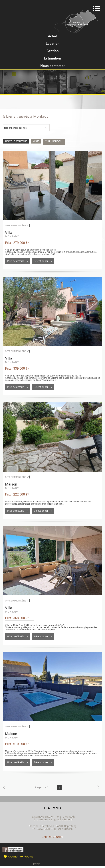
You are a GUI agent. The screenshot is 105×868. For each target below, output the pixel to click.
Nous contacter (52, 837)
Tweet (37, 864)
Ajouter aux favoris (21, 857)
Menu (96, 9)
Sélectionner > (43, 261)
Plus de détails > (18, 261)
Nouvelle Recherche (16, 141)
